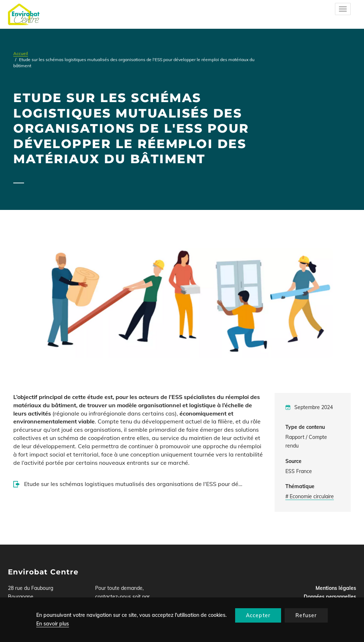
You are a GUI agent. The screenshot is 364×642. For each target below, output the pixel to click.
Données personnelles (330, 597)
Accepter (258, 615)
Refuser (306, 615)
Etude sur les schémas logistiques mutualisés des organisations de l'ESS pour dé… (133, 484)
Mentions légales (336, 588)
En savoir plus (53, 624)
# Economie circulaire (310, 496)
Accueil (21, 53)
